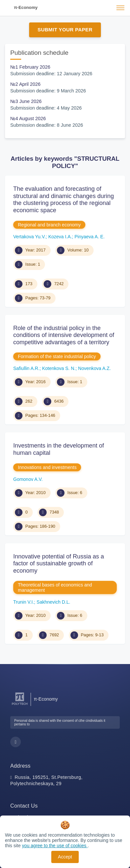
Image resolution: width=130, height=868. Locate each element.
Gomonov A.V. (28, 479)
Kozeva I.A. (60, 237)
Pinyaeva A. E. (89, 237)
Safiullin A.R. (26, 368)
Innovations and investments (47, 467)
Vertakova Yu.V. (29, 237)
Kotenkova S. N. (59, 368)
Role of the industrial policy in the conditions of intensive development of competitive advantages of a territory (64, 335)
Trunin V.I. (24, 602)
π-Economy (26, 7)
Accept (65, 857)
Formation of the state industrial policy (57, 356)
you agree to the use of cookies (55, 846)
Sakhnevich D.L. (54, 602)
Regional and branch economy (49, 225)
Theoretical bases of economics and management (55, 587)
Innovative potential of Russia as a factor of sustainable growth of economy (59, 564)
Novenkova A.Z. (94, 368)
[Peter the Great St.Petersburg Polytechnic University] (20, 705)
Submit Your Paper (65, 30)
